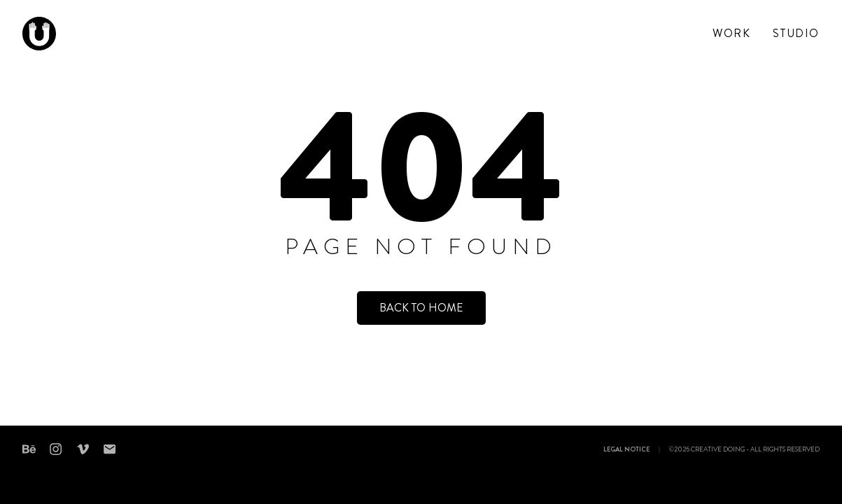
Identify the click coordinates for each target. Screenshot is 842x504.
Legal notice (626, 450)
